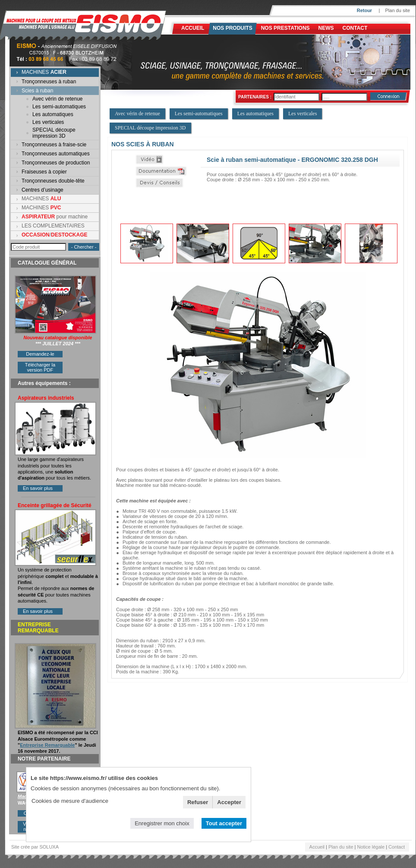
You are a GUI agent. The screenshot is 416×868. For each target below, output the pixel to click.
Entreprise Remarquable (47, 745)
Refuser (198, 802)
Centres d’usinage (43, 190)
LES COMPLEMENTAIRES (53, 226)
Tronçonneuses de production (56, 163)
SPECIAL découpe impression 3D (54, 133)
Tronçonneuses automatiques (56, 154)
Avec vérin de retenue (58, 99)
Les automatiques (53, 114)
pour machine (55, 217)
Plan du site (398, 10)
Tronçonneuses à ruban (49, 82)
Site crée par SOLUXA (35, 847)
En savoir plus (38, 488)
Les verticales (48, 122)
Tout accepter (224, 823)
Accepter (229, 802)
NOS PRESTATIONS (285, 28)
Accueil (193, 28)
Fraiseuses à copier (44, 172)
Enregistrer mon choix (162, 823)
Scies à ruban (37, 91)
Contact (355, 28)
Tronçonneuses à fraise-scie (54, 145)
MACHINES (44, 72)
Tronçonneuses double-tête (53, 181)
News (326, 28)
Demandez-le (40, 354)
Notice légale (371, 847)
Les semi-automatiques (59, 107)
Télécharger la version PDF (40, 367)
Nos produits (232, 28)
